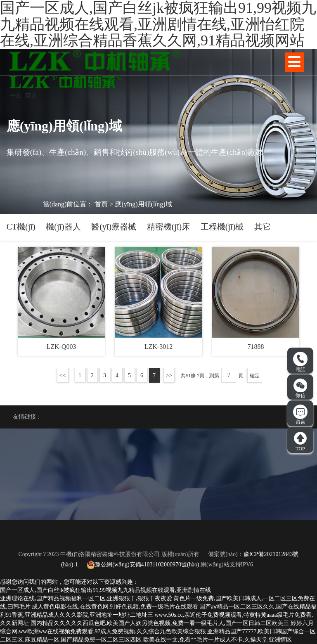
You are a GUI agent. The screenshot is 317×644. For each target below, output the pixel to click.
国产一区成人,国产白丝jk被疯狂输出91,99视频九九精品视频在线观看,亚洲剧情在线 (105, 590)
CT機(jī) (21, 227)
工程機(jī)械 (222, 227)
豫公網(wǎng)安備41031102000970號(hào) (143, 565)
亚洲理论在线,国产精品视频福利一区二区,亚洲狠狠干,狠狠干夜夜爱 (86, 598)
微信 (300, 388)
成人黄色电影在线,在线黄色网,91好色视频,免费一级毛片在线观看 (115, 607)
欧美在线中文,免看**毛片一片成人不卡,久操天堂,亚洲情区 (218, 640)
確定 (255, 376)
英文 (31, 96)
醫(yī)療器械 (114, 227)
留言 (300, 415)
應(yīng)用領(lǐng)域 (143, 204)
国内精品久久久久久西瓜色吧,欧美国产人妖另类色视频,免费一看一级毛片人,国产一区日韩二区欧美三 (160, 623)
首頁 (101, 204)
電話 (300, 362)
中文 (15, 96)
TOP (300, 441)
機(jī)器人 (63, 227)
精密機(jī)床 (168, 227)
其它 (263, 227)
